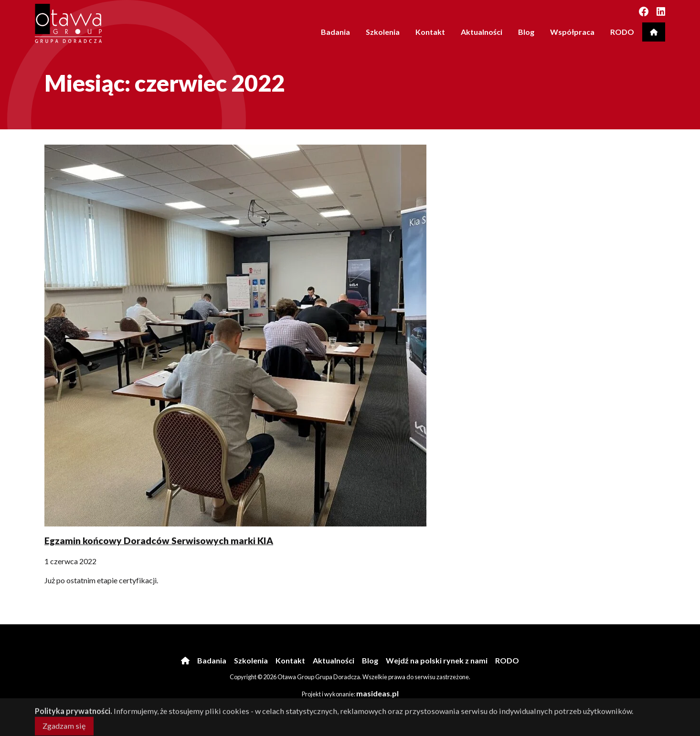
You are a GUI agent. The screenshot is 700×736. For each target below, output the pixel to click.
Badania (335, 32)
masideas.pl (377, 693)
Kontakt (430, 32)
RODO (622, 32)
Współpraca (572, 32)
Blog (526, 32)
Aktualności (482, 32)
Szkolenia (383, 32)
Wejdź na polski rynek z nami (437, 660)
